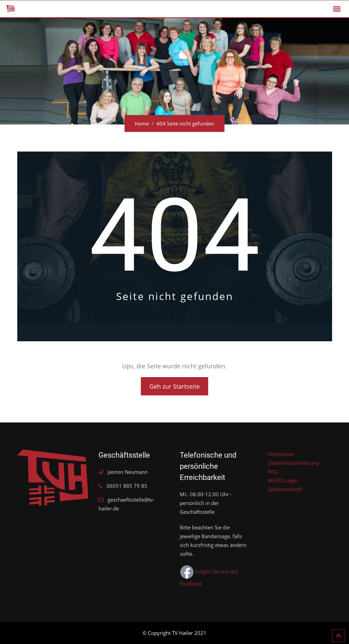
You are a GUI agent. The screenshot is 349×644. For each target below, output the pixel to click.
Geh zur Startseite (174, 386)
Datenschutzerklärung (293, 463)
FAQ (273, 471)
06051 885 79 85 (127, 486)
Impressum (281, 454)
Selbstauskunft (285, 489)
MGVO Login (283, 480)
